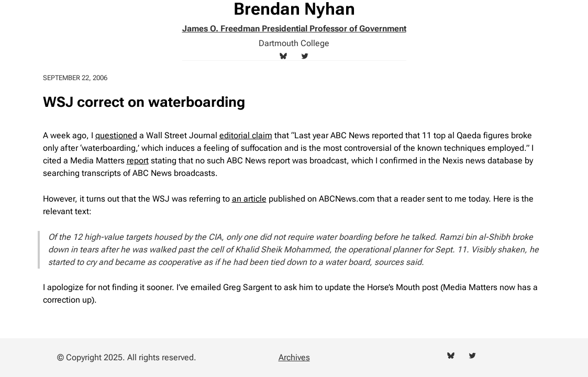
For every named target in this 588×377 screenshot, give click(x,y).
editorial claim (246, 135)
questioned (116, 135)
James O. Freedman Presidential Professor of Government (294, 29)
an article (249, 199)
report (138, 160)
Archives (294, 357)
